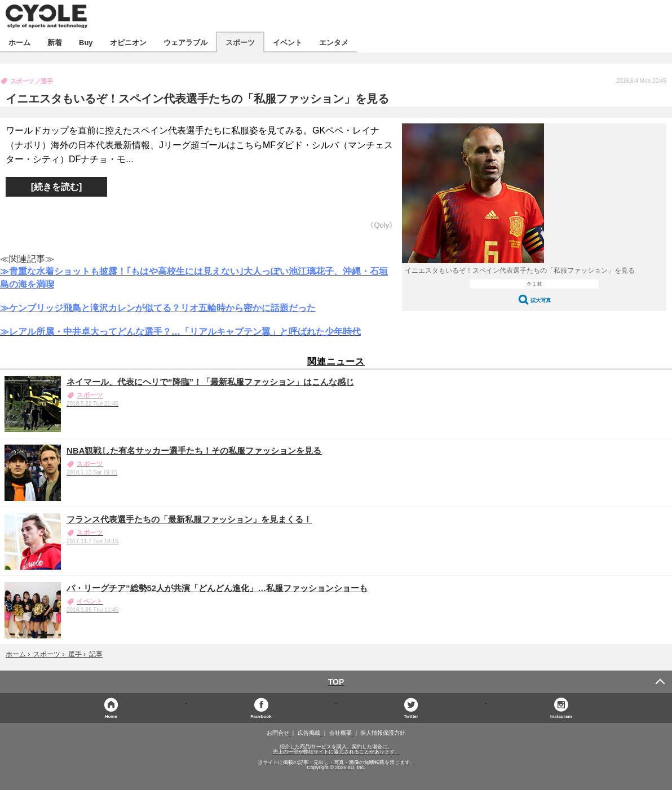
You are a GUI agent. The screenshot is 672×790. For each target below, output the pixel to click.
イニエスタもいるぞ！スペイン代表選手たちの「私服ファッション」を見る (197, 99)
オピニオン (128, 42)
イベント (288, 42)
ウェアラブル (185, 42)
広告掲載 (309, 733)
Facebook (261, 716)
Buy (86, 42)
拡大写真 (541, 300)
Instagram (561, 716)
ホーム (19, 42)
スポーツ (240, 42)
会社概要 (341, 733)
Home (111, 716)
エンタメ (334, 42)
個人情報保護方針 (383, 733)
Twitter (411, 716)
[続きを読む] (57, 187)
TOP (336, 682)
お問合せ (278, 733)
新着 (55, 42)
